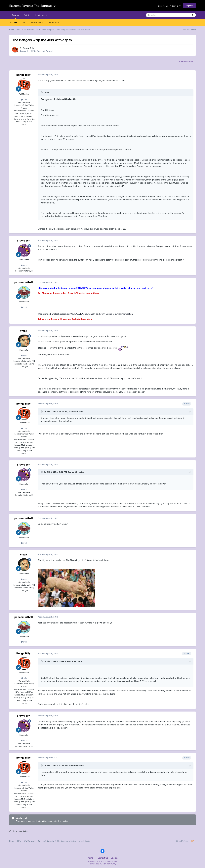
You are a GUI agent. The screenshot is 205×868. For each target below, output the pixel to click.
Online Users (37, 22)
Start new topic (186, 62)
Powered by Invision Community (102, 864)
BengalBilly (29, 48)
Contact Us (103, 858)
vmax (24, 331)
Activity (27, 15)
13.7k (24, 265)
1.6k (24, 100)
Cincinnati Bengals (45, 51)
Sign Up (189, 6)
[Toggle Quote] (42, 92)
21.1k (24, 307)
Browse (15, 16)
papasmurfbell (24, 282)
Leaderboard (54, 22)
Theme (91, 858)
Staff (24, 22)
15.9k (24, 355)
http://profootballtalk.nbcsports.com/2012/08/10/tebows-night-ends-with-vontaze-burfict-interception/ (86, 314)
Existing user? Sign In (169, 6)
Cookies (115, 858)
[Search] (160, 15)
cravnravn (24, 241)
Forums (13, 22)
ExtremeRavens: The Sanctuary (32, 6)
